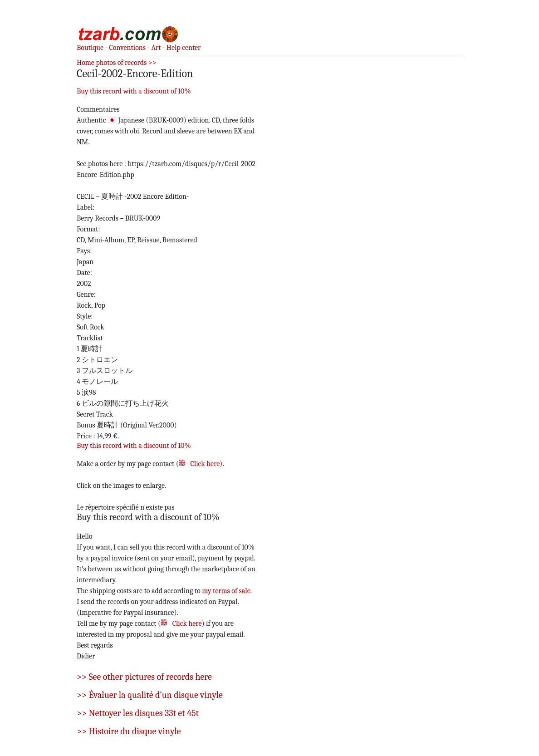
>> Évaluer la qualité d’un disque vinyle (150, 695)
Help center (183, 48)
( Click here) (199, 464)
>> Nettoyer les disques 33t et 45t (138, 713)
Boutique (90, 48)
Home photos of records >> (117, 63)
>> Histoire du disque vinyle (129, 731)
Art (155, 48)
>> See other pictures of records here (144, 677)
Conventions (127, 48)
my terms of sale (226, 591)
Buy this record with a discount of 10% (134, 91)
